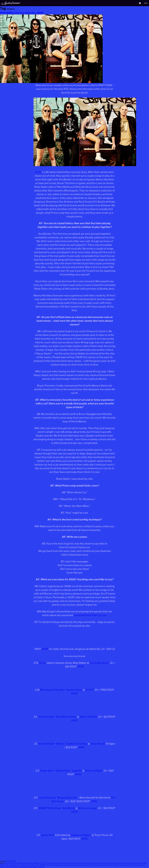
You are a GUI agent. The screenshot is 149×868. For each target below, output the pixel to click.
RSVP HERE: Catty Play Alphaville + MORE (22, 13)
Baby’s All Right (88, 717)
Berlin (36, 863)
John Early (115, 863)
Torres (42, 663)
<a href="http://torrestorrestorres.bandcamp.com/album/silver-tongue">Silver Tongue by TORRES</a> (75, 678)
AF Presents (29, 3)
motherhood (25, 865)
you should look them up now (90, 615)
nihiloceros (35, 865)
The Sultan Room (99, 663)
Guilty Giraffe (80, 863)
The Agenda (41, 3)
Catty (38, 172)
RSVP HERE (11, 861)
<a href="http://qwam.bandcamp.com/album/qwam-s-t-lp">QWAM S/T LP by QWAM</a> (75, 823)
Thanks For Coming (76, 744)
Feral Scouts (61, 863)
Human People (46, 744)
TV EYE (89, 690)
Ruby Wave (50, 865)
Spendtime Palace (66, 717)
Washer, (60, 744)
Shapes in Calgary (81, 835)
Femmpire (58, 3)
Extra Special (50, 863)
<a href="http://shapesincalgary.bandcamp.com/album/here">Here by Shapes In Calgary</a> (75, 850)
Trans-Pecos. (98, 744)
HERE (45, 649)
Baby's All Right (18, 863)
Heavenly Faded (92, 863)
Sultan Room (107, 865)
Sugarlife (77, 771)
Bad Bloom (69, 808)
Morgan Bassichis (67, 798)
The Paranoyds (46, 717)
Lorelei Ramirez (47, 798)
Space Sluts (48, 835)
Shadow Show (74, 690)
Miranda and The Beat (53, 690)
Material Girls (63, 771)
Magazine (68, 3)
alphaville (8, 863)
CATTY (42, 863)
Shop (50, 3)
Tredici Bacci (47, 771)
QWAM (42, 808)
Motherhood (54, 808)
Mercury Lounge (87, 808)
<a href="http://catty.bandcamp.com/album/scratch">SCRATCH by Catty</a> (75, 637)
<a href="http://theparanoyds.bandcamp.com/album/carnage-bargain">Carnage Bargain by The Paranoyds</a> (75, 732)
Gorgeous (70, 863)
